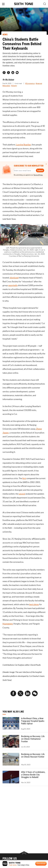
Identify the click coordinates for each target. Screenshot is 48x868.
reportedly (13, 285)
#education (6, 86)
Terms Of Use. (38, 175)
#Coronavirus (30, 83)
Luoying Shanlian (23, 145)
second (22, 494)
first (24, 478)
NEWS (5, 34)
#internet (39, 83)
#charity (14, 86)
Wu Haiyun (10, 80)
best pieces (34, 604)
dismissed (14, 278)
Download (41, 864)
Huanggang (8, 624)
